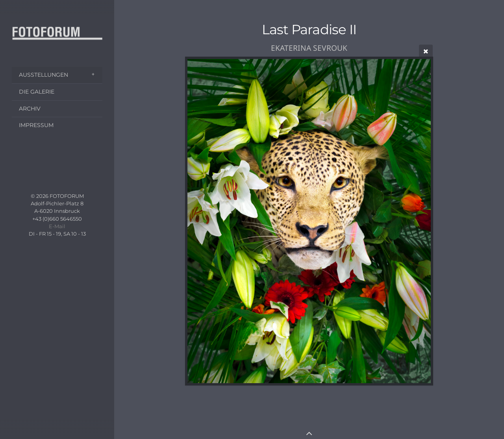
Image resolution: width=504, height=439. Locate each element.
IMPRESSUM (36, 125)
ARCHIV (30, 109)
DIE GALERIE (37, 92)
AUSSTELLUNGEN (44, 75)
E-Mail (57, 226)
